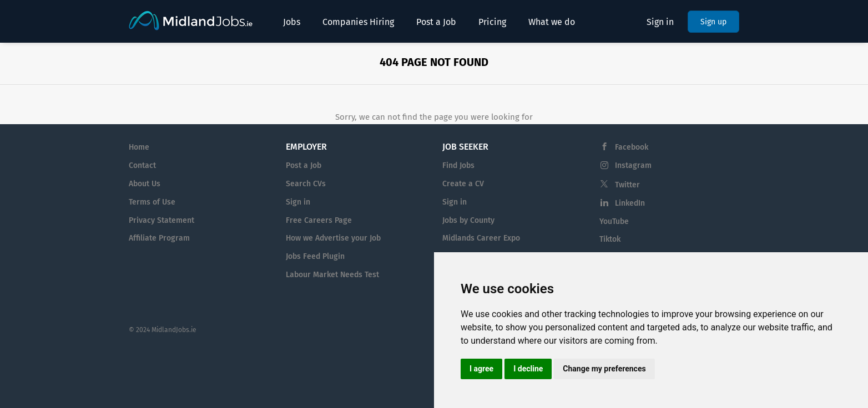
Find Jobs (458, 165)
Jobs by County (468, 220)
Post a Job (304, 165)
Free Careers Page (319, 220)
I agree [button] (481, 369)
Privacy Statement (162, 220)
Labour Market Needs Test (332, 275)
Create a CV (463, 184)
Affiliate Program (159, 238)
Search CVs (306, 184)
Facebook (632, 147)
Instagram (633, 165)
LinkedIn (630, 203)
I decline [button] (528, 369)
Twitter (627, 185)
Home (139, 147)
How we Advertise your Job (333, 238)
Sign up (713, 22)
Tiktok (610, 239)
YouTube (614, 221)
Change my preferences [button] (604, 369)
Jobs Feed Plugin (315, 256)
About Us (145, 184)
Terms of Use (152, 202)
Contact (142, 165)
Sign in (660, 22)
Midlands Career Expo (481, 238)
